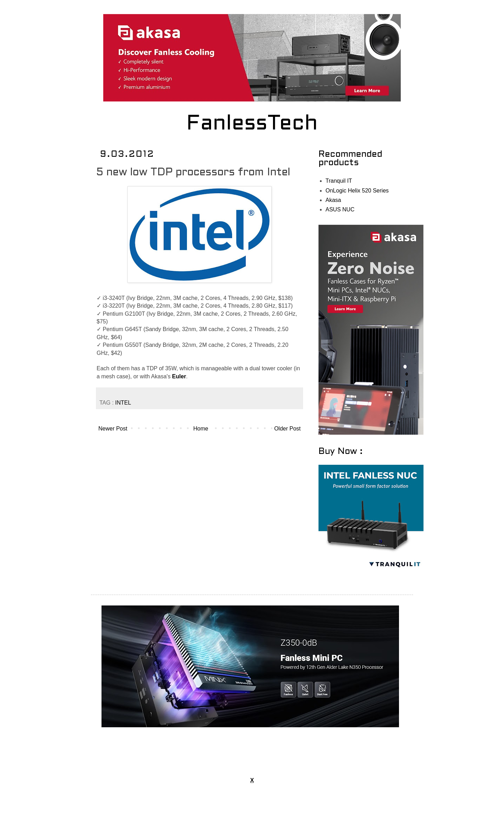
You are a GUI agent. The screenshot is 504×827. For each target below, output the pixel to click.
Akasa (333, 200)
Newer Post (113, 429)
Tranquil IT (339, 181)
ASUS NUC (340, 209)
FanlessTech (252, 124)
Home (201, 429)
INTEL (123, 403)
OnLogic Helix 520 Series (357, 191)
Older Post (287, 429)
